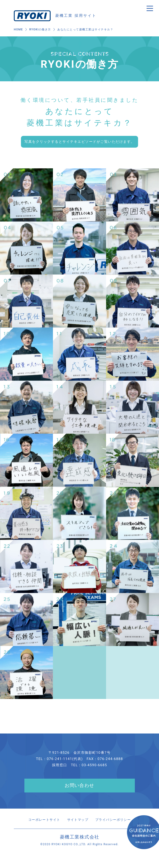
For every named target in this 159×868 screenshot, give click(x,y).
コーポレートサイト (42, 820)
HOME (18, 30)
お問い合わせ (79, 786)
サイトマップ (78, 820)
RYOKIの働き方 (40, 30)
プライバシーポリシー (115, 820)
